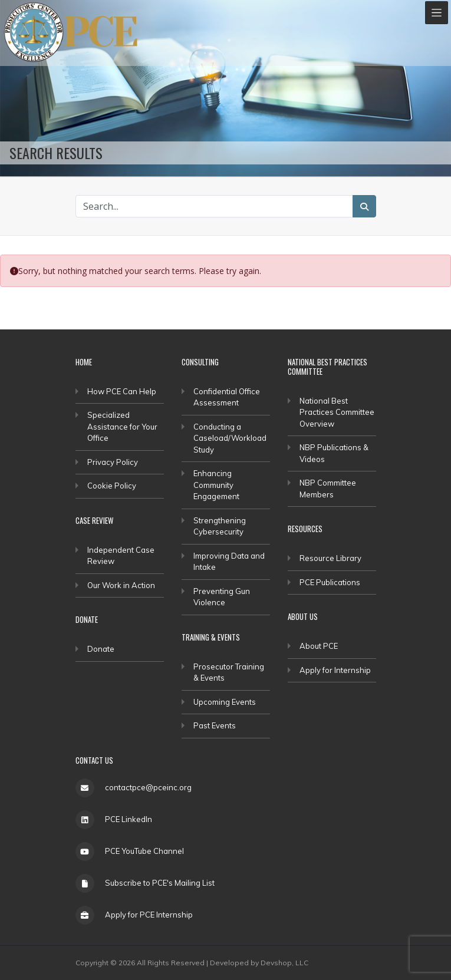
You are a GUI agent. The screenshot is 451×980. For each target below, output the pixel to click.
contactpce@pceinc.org (148, 787)
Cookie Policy (112, 486)
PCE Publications (330, 582)
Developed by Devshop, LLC (259, 963)
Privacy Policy (113, 462)
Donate (101, 649)
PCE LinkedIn (129, 819)
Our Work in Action (121, 585)
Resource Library (330, 558)
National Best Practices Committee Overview (337, 412)
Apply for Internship (335, 670)
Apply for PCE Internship (149, 915)
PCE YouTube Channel (144, 851)
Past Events (215, 725)
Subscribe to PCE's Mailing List (160, 883)
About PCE (319, 646)
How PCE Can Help (122, 391)
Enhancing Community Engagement (216, 485)
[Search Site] (214, 206)
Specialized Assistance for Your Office (122, 426)
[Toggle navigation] (437, 13)
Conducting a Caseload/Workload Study (230, 438)
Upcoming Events (225, 702)
